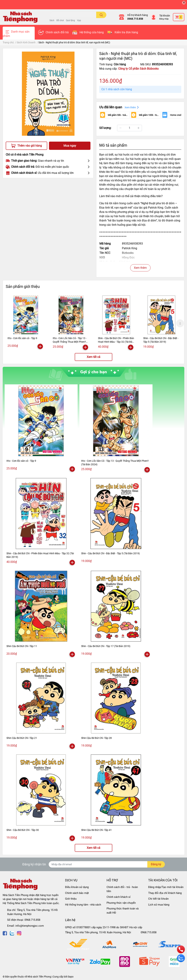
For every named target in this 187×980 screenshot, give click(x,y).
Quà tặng (70, 20)
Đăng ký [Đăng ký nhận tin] (156, 864)
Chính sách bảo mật (77, 893)
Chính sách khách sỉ (119, 897)
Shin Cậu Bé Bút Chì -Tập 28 (96, 738)
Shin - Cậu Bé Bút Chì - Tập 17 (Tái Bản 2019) (106, 646)
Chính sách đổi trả (57, 32)
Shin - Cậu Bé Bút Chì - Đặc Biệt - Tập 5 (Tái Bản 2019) (110, 553)
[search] (101, 15)
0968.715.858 (135, 19)
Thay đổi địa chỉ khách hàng (165, 893)
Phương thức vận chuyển (121, 903)
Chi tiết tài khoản (158, 899)
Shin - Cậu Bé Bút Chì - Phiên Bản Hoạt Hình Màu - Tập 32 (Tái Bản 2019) (116, 342)
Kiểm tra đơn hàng (126, 32)
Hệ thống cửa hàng (92, 32)
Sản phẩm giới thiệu (23, 286)
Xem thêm (140, 268)
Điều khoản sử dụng (77, 887)
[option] (26, 323)
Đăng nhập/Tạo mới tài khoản (166, 887)
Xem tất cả (93, 357)
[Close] (184, 3)
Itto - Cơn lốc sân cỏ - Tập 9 (22, 338)
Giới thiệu (71, 899)
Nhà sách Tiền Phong (39, 977)
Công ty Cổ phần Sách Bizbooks (138, 69)
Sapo (71, 977)
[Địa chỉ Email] (107, 864)
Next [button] (180, 323)
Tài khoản (165, 16)
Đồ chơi (60, 20)
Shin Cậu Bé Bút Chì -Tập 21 (22, 738)
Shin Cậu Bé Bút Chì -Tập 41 (96, 830)
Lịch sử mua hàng (159, 905)
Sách (52, 20)
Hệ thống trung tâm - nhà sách (83, 905)
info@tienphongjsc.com (30, 926)
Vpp (79, 20)
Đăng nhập (164, 19)
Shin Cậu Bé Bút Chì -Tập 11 (22, 646)
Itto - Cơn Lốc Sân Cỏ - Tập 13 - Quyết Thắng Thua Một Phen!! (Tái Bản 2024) (70, 342)
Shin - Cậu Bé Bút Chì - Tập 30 (23, 830)
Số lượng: (105, 128)
